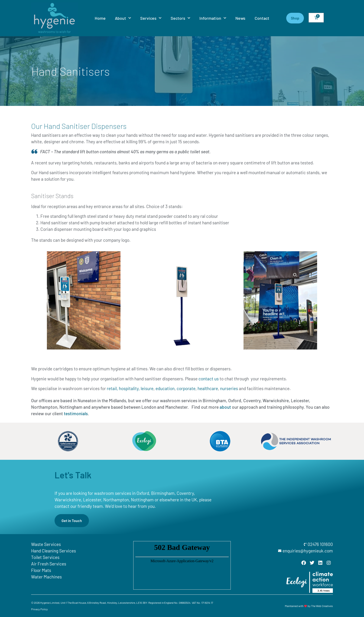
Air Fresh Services (49, 564)
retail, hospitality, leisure (130, 388)
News (240, 18)
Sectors (180, 18)
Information (213, 18)
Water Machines (46, 577)
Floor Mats (41, 570)
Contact (262, 18)
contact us (209, 379)
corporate (186, 388)
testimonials (76, 413)
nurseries (229, 388)
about (225, 407)
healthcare (208, 388)
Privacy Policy (39, 609)
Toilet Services (45, 557)
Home (100, 18)
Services (151, 18)
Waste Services (46, 544)
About (123, 18)
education (165, 388)
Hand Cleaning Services (54, 551)
